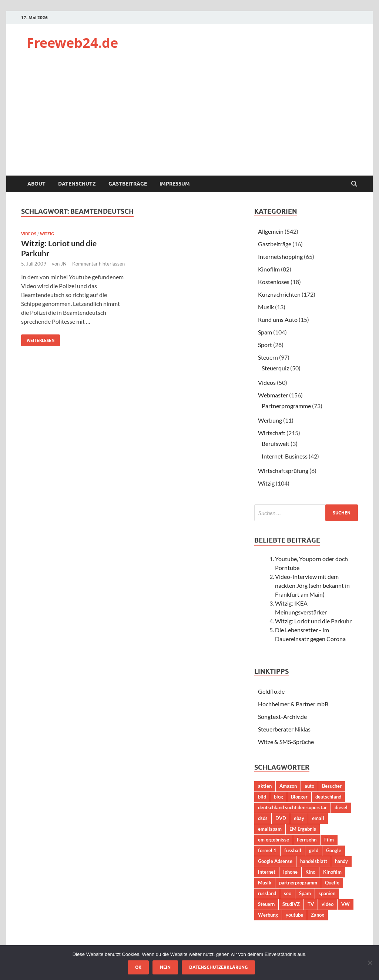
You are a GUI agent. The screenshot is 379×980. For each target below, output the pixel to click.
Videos (29, 234)
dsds (263, 818)
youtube (294, 915)
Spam (265, 332)
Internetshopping (280, 256)
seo (288, 893)
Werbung (270, 420)
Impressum (175, 184)
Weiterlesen (38, 339)
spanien (327, 893)
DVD (281, 818)
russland (267, 893)
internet (267, 872)
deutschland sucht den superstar (292, 807)
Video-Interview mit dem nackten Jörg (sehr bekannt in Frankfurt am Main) (312, 585)
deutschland (328, 797)
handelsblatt (314, 861)
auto (309, 786)
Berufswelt (276, 444)
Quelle (332, 883)
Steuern (268, 357)
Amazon (288, 786)
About (36, 184)
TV (311, 904)
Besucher (332, 786)
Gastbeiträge (128, 184)
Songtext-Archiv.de (282, 716)
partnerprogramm (298, 883)
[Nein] (370, 963)
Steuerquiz (275, 368)
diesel (341, 807)
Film (329, 840)
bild (262, 797)
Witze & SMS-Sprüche (286, 742)
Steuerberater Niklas (284, 729)
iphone (290, 872)
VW (346, 904)
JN (64, 264)
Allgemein (271, 231)
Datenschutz (77, 184)
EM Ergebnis (303, 829)
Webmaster (273, 395)
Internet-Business (285, 456)
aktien (265, 786)
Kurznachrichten (279, 294)
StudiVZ (291, 904)
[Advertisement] (189, 120)
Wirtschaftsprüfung (283, 471)
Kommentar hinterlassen (98, 264)
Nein (165, 967)
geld (314, 850)
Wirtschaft (272, 433)
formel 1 (267, 850)
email (318, 818)
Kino (310, 872)
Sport (265, 345)
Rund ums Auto (278, 319)
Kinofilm (269, 269)
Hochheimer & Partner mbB (293, 704)
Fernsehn (307, 840)
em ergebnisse (274, 840)
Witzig (47, 234)
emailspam (270, 829)
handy (341, 861)
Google (334, 850)
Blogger (299, 797)
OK (138, 967)
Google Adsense (275, 861)
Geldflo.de (271, 691)
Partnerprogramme (286, 406)
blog (279, 797)
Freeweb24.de (72, 43)
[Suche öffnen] (354, 184)
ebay (299, 818)
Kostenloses (274, 282)
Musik (266, 307)
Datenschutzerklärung (218, 967)
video (328, 904)
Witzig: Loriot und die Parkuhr (313, 621)
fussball (293, 850)
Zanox (318, 915)
